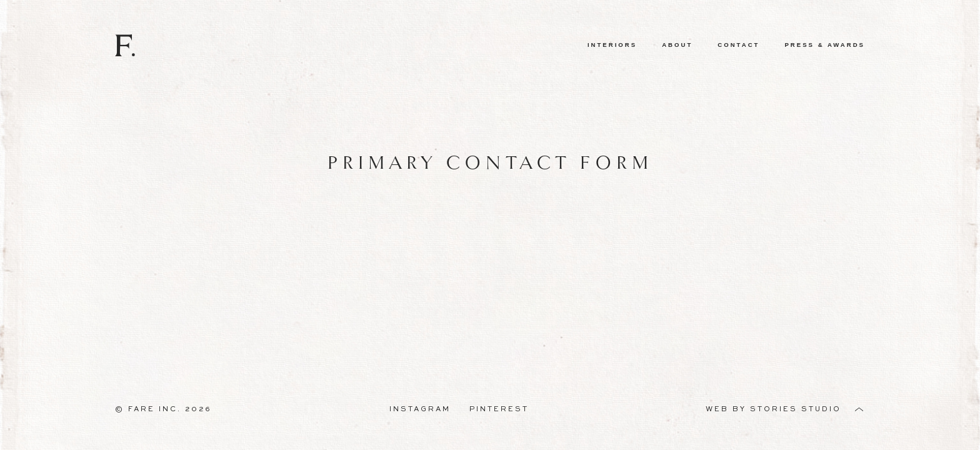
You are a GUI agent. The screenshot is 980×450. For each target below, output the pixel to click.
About (677, 45)
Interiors (612, 45)
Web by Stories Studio (773, 409)
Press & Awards (825, 45)
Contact (738, 45)
